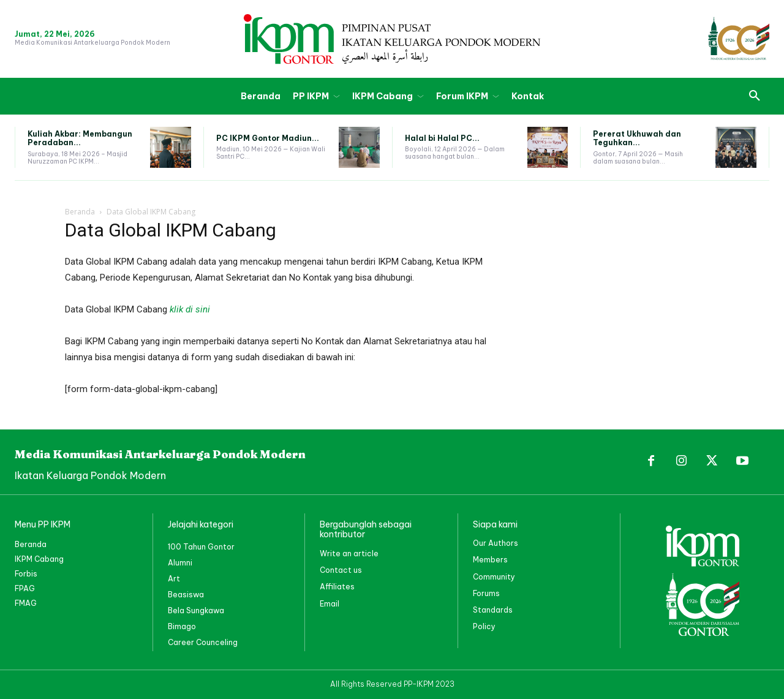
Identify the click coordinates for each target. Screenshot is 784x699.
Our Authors (496, 543)
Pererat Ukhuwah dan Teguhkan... (637, 138)
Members (490, 560)
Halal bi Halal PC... (442, 138)
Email (330, 604)
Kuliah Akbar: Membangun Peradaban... (80, 138)
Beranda (80, 212)
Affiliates (337, 587)
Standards (493, 610)
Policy (484, 626)
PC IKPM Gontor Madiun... (268, 138)
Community (494, 577)
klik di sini (190, 309)
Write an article (349, 554)
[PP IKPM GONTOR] (392, 39)
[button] (755, 96)
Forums (486, 593)
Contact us (341, 570)
